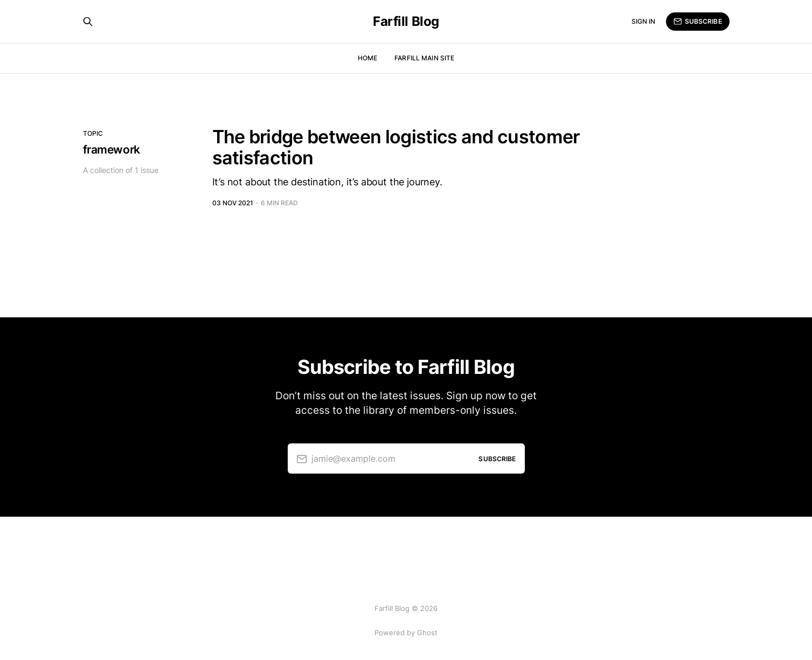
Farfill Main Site (424, 58)
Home (367, 58)
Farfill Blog (406, 22)
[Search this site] (88, 22)
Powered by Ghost (406, 633)
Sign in (644, 21)
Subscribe (698, 22)
